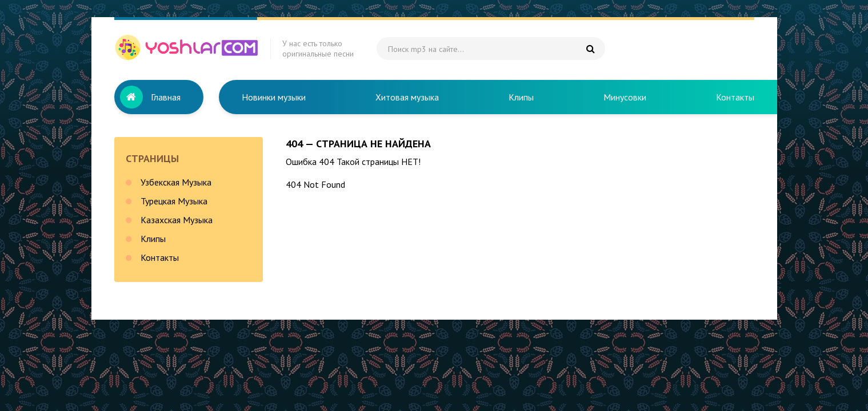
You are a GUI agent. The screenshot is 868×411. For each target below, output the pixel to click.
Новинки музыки (274, 97)
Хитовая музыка (407, 97)
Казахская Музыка (177, 220)
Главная (166, 97)
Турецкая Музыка (174, 201)
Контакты (735, 97)
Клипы (521, 97)
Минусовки (625, 97)
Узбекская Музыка (176, 182)
